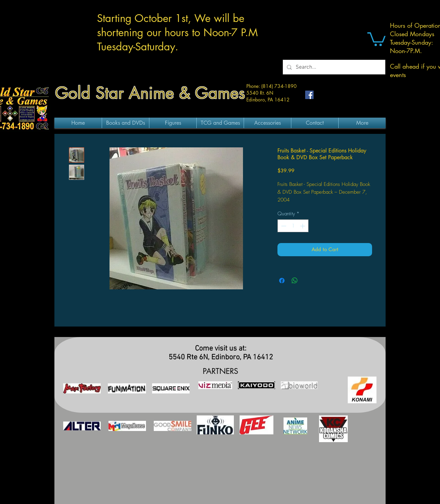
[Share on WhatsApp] (295, 281)
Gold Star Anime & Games (150, 93)
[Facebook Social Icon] (309, 95)
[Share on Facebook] (282, 281)
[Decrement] (283, 226)
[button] (376, 38)
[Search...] (333, 67)
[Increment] (303, 226)
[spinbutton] (293, 226)
